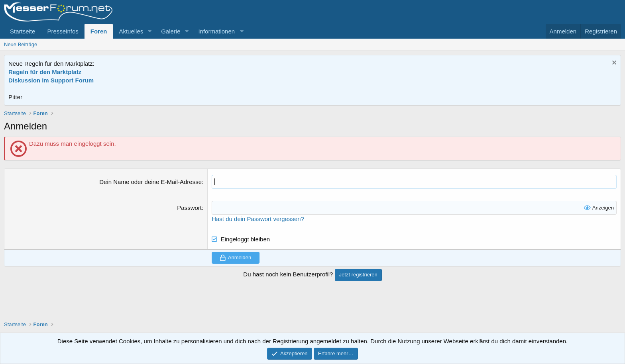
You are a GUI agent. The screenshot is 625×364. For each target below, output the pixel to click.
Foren (99, 31)
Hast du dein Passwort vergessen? (258, 219)
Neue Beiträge (21, 44)
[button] (149, 31)
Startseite (23, 31)
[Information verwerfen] (613, 64)
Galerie (171, 31)
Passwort (189, 208)
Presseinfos (63, 31)
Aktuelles (131, 31)
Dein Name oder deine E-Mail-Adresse (150, 182)
